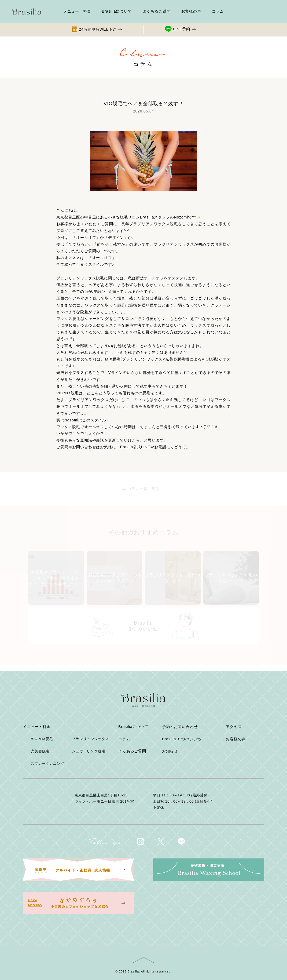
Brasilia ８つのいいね (182, 739)
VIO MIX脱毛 (42, 739)
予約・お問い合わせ (180, 727)
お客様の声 (191, 11)
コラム (218, 11)
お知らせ (170, 751)
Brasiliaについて (117, 11)
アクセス (234, 727)
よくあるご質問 (157, 11)
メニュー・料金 (77, 11)
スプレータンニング (48, 764)
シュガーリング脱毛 (89, 751)
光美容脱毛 (40, 751)
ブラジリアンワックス (90, 739)
